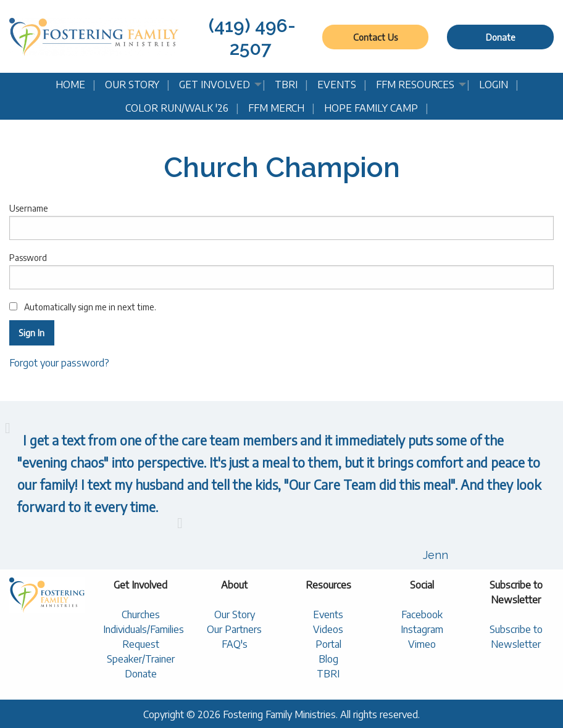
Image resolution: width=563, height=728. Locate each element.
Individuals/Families (144, 629)
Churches (141, 614)
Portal (328, 644)
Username (281, 221)
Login (494, 85)
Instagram (422, 629)
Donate (501, 37)
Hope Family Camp (371, 108)
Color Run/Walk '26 (177, 108)
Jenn (436, 555)
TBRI (286, 85)
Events (337, 85)
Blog (328, 659)
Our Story (132, 85)
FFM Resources (415, 85)
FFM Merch (276, 108)
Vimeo (422, 644)
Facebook (422, 614)
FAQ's (235, 644)
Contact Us (375, 37)
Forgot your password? (59, 363)
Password (281, 271)
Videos (328, 629)
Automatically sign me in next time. (83, 307)
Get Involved (215, 85)
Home (70, 85)
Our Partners (234, 629)
